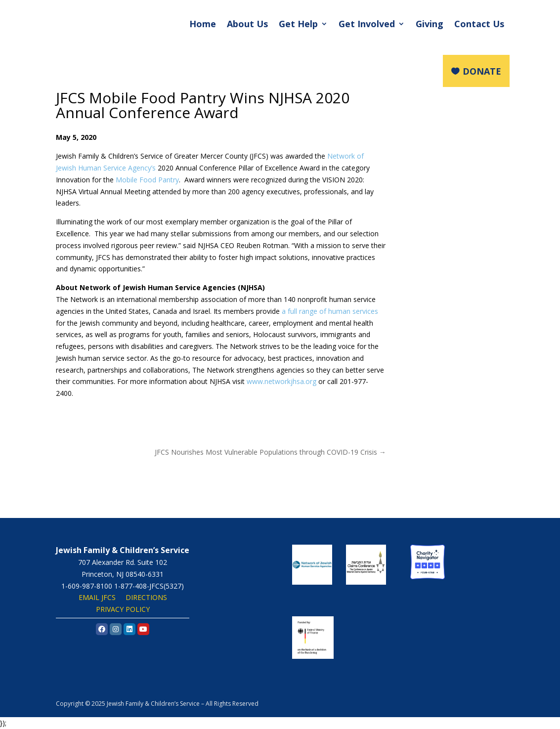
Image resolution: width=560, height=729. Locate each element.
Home (203, 24)
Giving (430, 24)
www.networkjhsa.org (281, 381)
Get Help (298, 24)
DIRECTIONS (146, 597)
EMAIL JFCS (97, 597)
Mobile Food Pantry (147, 180)
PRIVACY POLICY (123, 609)
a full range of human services (330, 311)
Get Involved (367, 24)
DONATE (482, 71)
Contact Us (479, 24)
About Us (247, 24)
